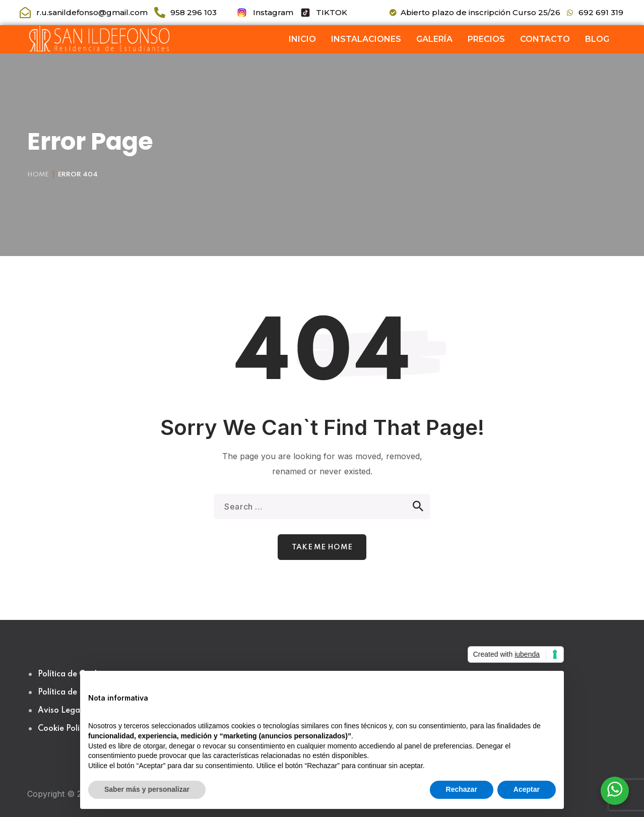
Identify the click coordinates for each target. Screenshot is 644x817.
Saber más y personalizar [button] (147, 789)
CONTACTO (545, 39)
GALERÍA (434, 39)
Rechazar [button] (462, 789)
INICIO (302, 39)
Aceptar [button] (527, 789)
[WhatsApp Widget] (615, 789)
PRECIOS (486, 39)
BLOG (597, 39)
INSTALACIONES (366, 39)
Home (38, 175)
